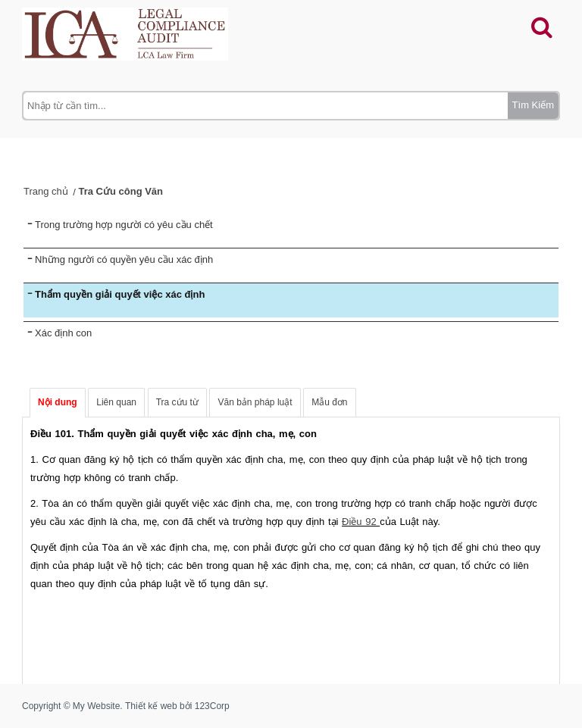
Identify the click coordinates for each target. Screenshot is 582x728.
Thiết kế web (151, 706)
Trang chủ (46, 191)
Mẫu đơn (329, 402)
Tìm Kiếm (533, 105)
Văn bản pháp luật (255, 402)
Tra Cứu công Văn (120, 191)
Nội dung (58, 402)
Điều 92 (361, 522)
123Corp (212, 706)
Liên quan (116, 402)
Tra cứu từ (177, 402)
